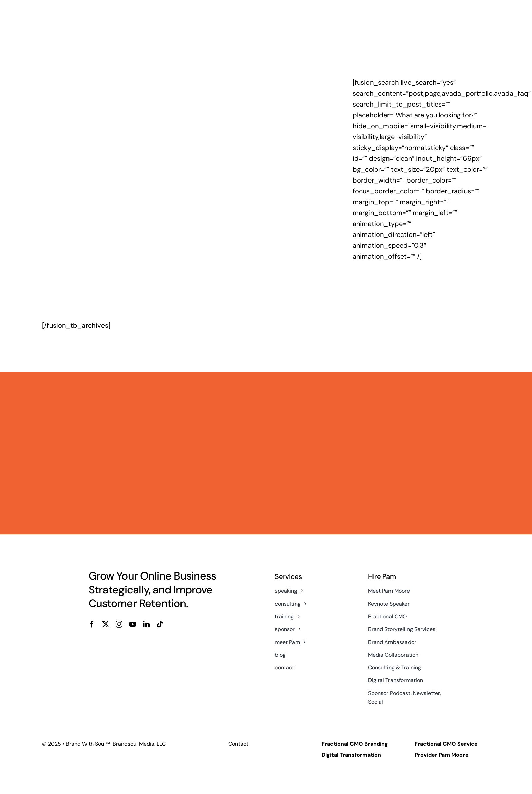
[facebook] (92, 624)
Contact (238, 744)
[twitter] (106, 624)
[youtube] (133, 624)
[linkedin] (146, 624)
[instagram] (119, 624)
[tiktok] (160, 624)
